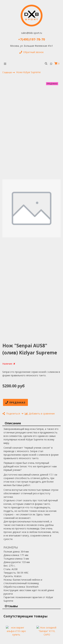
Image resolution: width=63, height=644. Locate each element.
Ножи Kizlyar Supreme (28, 72)
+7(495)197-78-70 (32, 39)
